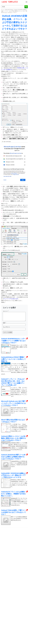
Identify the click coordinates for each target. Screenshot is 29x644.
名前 (4, 323)
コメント (6, 311)
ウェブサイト (6, 327)
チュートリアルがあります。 (11, 299)
